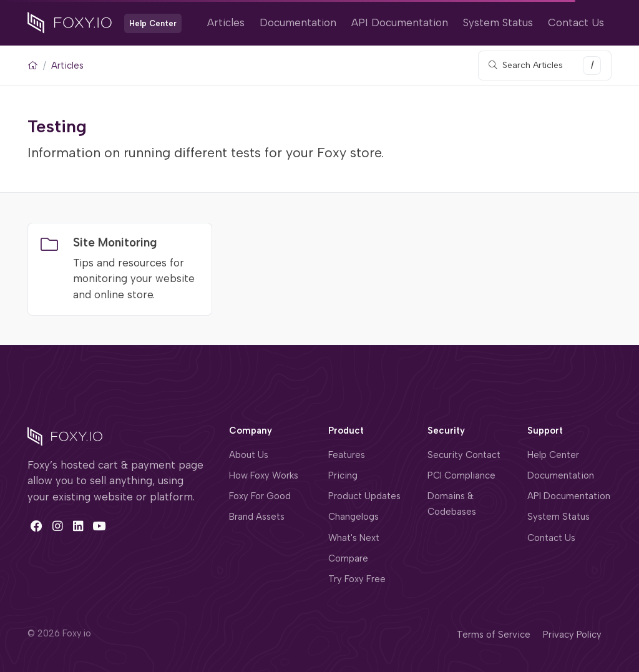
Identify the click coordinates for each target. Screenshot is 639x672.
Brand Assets (257, 517)
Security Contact (464, 455)
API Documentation (400, 22)
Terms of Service (494, 635)
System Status (498, 22)
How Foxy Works (264, 475)
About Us (249, 455)
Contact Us (576, 22)
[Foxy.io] (70, 22)
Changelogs (354, 517)
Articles (226, 22)
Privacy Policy (572, 635)
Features (347, 455)
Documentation (298, 22)
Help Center (553, 455)
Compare (348, 558)
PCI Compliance (461, 475)
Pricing (343, 475)
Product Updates (364, 496)
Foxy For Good (260, 496)
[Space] (65, 436)
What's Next (354, 538)
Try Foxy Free (357, 579)
